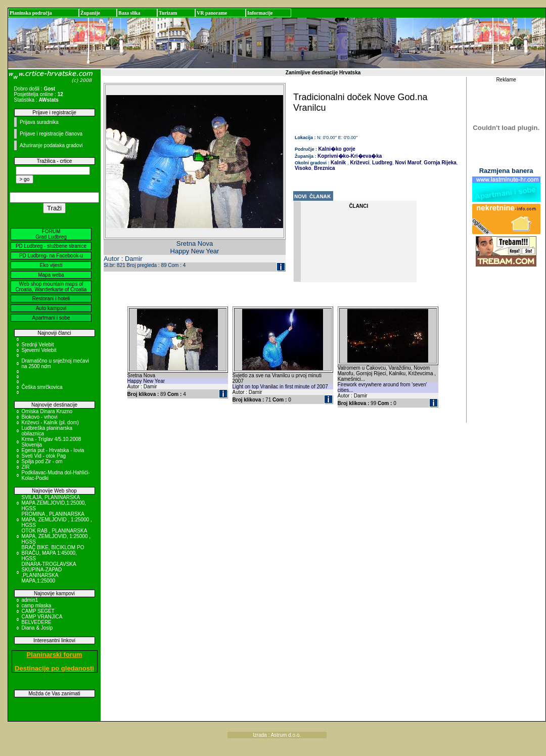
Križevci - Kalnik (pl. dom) (50, 423)
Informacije (260, 13)
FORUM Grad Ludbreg (51, 234)
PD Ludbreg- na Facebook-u (51, 256)
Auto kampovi (51, 308)
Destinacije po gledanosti (54, 668)
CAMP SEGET (38, 611)
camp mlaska (37, 606)
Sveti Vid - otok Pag (44, 456)
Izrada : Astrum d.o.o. (277, 735)
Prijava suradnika (39, 122)
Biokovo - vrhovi (40, 417)
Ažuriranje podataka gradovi (51, 145)
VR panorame (212, 13)
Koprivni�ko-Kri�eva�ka (350, 156)
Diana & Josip (37, 628)
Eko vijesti (51, 265)
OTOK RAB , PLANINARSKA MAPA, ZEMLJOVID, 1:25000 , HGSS (56, 536)
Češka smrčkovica (42, 387)
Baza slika (129, 13)
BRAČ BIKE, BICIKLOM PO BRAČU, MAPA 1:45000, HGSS (53, 553)
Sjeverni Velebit (39, 350)
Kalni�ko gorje (337, 149)
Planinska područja (31, 13)
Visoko (303, 168)
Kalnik (338, 163)
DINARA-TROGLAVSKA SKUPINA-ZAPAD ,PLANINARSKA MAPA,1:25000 (49, 572)
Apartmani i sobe (51, 318)
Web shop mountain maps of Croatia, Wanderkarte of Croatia (51, 287)
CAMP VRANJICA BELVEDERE (42, 619)
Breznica (324, 168)
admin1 (30, 600)
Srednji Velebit (38, 345)
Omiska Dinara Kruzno (47, 411)
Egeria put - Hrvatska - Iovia (53, 450)
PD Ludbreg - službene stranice (51, 246)
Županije (90, 13)
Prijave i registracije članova (51, 134)
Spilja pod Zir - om (42, 461)
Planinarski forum (55, 655)
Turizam (168, 13)
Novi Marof (407, 163)
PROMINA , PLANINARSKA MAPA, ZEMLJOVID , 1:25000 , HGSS (57, 520)
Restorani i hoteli (51, 299)
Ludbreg (381, 163)
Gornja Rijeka (440, 163)
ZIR (26, 467)
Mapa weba (51, 275)
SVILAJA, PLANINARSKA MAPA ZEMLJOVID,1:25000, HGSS (54, 503)
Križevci (359, 163)
